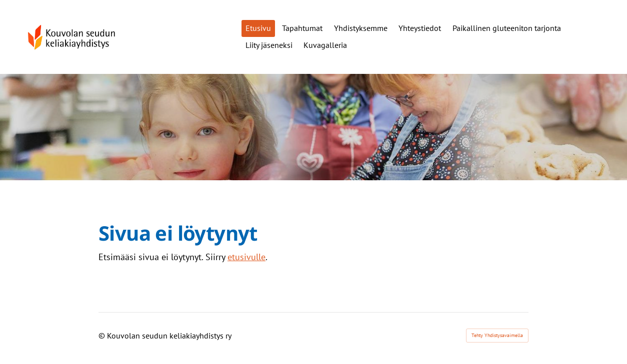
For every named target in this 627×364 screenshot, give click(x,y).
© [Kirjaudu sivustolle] (103, 336)
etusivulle (246, 257)
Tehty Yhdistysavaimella (497, 335)
